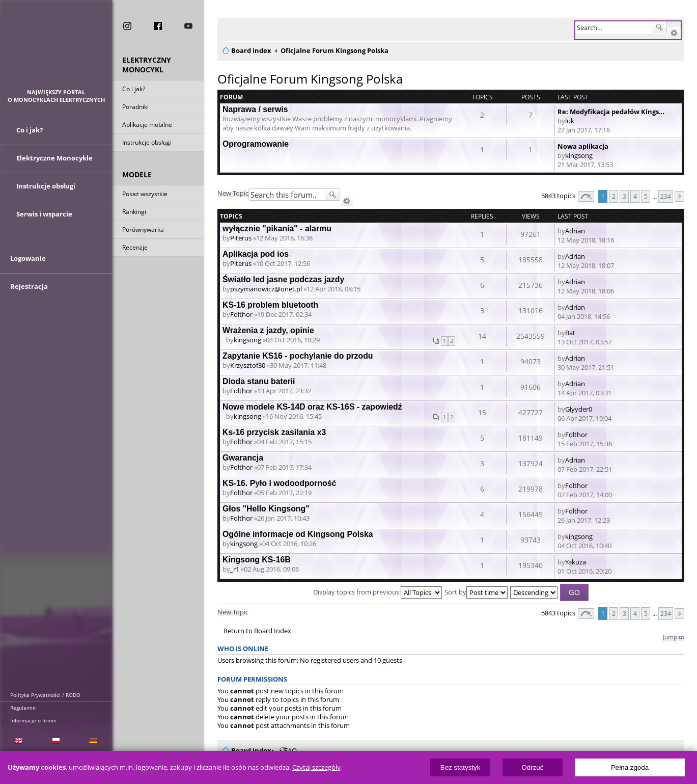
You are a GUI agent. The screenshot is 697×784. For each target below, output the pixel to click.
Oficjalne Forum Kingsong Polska (310, 79)
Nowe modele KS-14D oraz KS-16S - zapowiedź (312, 407)
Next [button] (679, 196)
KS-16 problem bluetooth (270, 305)
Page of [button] (586, 196)
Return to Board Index (257, 631)
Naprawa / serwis (255, 109)
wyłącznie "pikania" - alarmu (277, 228)
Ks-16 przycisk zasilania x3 (274, 432)
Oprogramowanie (256, 144)
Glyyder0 (579, 409)
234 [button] (666, 196)
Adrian (575, 231)
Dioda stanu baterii (259, 381)
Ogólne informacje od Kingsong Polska (298, 534)
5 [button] (646, 196)
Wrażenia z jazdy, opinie (268, 330)
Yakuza (576, 562)
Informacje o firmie (33, 720)
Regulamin (23, 708)
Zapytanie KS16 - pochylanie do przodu (298, 356)
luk (570, 121)
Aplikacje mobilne (147, 126)
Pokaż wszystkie (145, 195)
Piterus (241, 238)
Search (659, 28)
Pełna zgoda (630, 767)
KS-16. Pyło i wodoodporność (279, 483)
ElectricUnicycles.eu (56, 49)
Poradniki (135, 108)
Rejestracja (29, 302)
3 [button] (624, 196)
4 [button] (635, 196)
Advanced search (674, 33)
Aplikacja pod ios (256, 254)
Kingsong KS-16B (257, 560)
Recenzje (135, 249)
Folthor (241, 314)
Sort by (476, 592)
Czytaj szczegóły (316, 767)
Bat (570, 333)
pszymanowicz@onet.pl (266, 289)
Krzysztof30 (248, 365)
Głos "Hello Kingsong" (266, 509)
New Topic (233, 193)
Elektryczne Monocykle (54, 165)
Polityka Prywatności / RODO (45, 695)
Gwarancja (243, 458)
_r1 (235, 569)
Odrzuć (532, 767)
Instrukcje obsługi (147, 144)
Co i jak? (134, 90)
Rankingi (134, 213)
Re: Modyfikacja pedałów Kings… (611, 112)
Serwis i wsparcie (44, 221)
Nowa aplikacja (583, 146)
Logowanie (28, 274)
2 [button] (614, 196)
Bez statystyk (461, 767)
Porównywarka (143, 231)
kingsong (579, 155)
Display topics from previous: (378, 592)
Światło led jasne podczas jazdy (283, 279)
